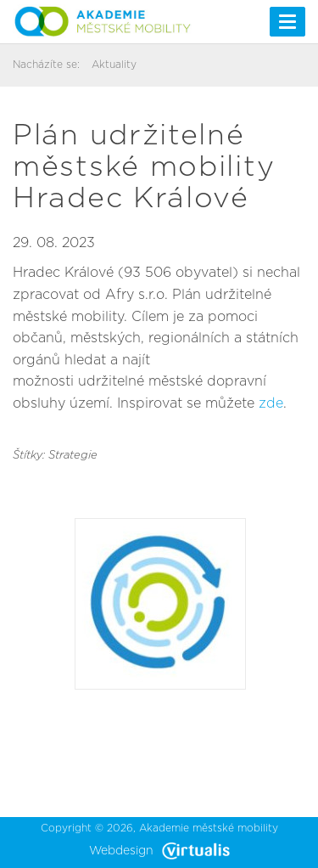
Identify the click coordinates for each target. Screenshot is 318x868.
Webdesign (159, 851)
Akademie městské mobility (209, 828)
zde (271, 403)
